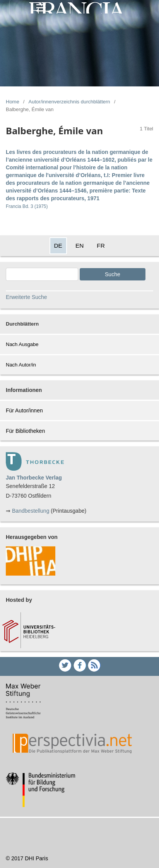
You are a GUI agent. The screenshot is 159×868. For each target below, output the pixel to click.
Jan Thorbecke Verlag (34, 478)
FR (101, 246)
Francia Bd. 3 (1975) (27, 206)
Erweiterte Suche (27, 297)
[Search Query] (42, 274)
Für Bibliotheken (25, 431)
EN (79, 246)
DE (58, 246)
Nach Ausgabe (22, 344)
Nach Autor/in (21, 365)
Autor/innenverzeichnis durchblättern (69, 102)
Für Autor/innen (24, 410)
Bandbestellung (31, 511)
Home (13, 102)
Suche (113, 274)
